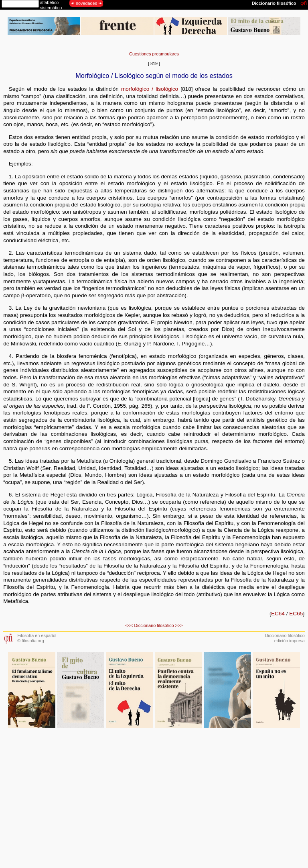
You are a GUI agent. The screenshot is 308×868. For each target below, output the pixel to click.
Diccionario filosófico (154, 625)
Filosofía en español (37, 635)
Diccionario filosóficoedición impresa (285, 638)
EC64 (278, 614)
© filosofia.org (31, 641)
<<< (129, 625)
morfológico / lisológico (150, 89)
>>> (179, 625)
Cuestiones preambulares (154, 54)
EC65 (296, 614)
